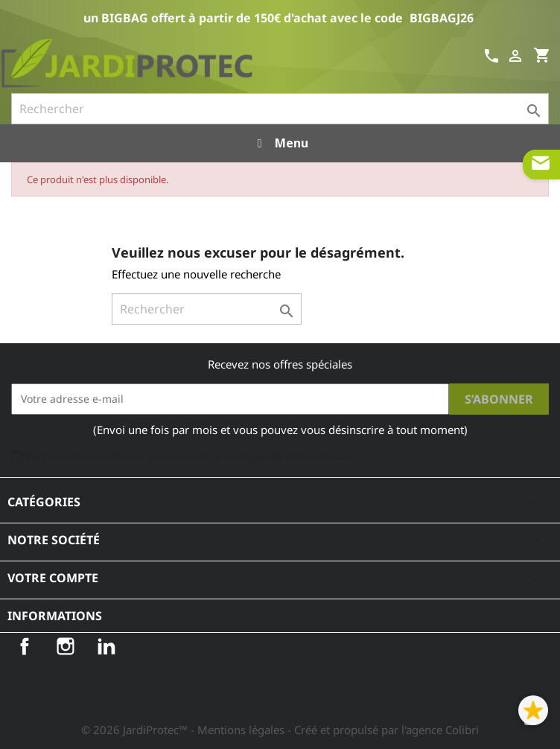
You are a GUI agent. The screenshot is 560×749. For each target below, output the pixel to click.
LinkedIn (106, 646)
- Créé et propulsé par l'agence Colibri (383, 730)
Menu (280, 143)
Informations (55, 616)
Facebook (25, 646)
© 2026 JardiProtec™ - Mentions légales (184, 730)
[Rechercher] (280, 109)
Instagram (66, 646)
